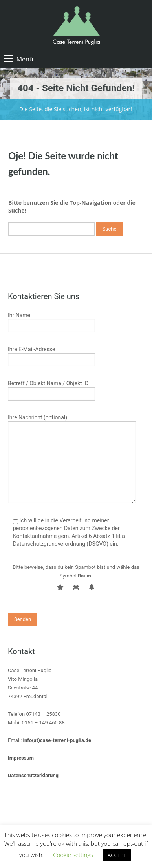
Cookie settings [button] (73, 855)
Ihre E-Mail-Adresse (51, 355)
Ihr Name (51, 321)
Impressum (21, 758)
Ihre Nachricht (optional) (72, 441)
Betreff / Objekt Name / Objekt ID (51, 389)
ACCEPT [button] (117, 855)
